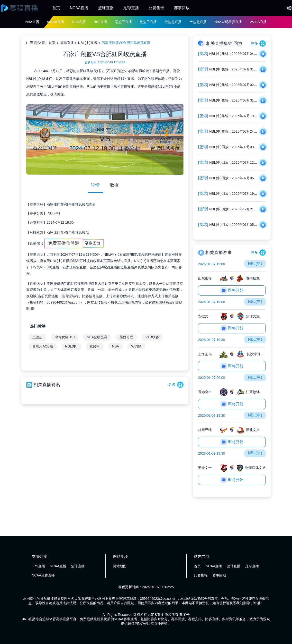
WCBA (136, 346)
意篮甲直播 (123, 22)
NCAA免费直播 (43, 575)
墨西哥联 (126, 337)
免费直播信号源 (64, 243)
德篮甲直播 (148, 22)
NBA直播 (32, 22)
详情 (95, 185)
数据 (114, 185)
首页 (56, 8)
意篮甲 (95, 346)
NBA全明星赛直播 (228, 22)
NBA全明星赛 (97, 337)
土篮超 (37, 337)
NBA (115, 346)
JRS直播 (38, 566)
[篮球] (203, 54)
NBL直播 (100, 22)
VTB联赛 (152, 337)
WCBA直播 (258, 22)
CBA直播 (79, 22)
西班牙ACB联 (43, 346)
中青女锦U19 (65, 337)
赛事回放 (182, 8)
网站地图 (120, 566)
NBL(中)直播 (88, 43)
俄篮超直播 (173, 22)
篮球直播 (106, 8)
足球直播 (131, 8)
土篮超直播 (198, 22)
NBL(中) (54, 213)
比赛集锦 (156, 8)
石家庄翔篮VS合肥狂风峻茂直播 (126, 43)
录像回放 (92, 243)
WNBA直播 (55, 22)
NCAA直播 (79, 8)
